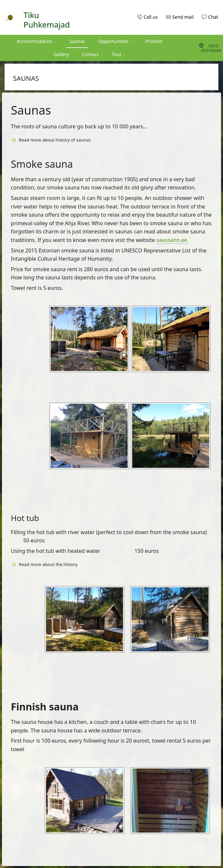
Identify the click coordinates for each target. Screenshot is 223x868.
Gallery (61, 54)
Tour (119, 54)
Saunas (77, 41)
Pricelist (154, 41)
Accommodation (37, 41)
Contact (90, 54)
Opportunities (115, 41)
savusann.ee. (172, 240)
